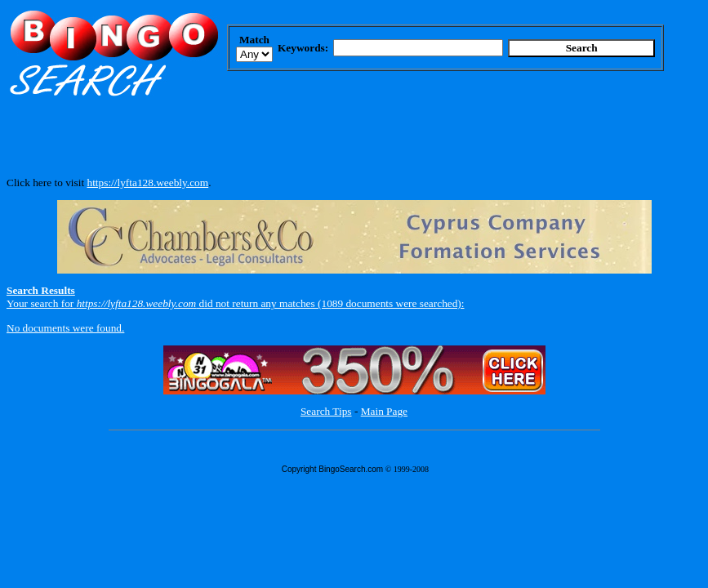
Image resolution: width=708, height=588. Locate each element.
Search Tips (326, 411)
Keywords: (303, 48)
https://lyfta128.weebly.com (147, 183)
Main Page (384, 411)
